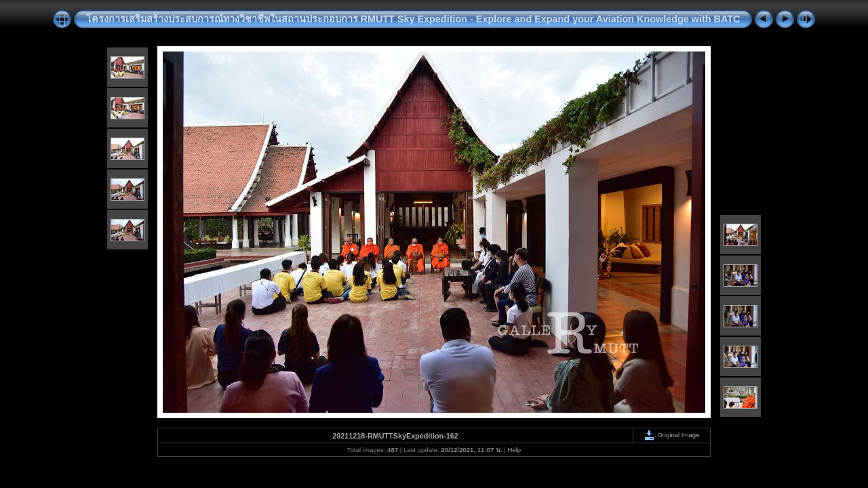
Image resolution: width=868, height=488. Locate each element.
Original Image (671, 435)
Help (514, 450)
